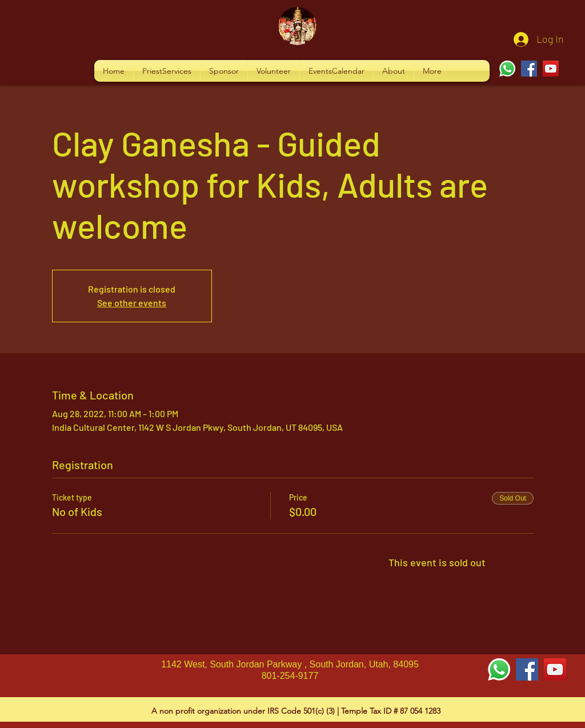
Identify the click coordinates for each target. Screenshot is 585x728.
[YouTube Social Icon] (555, 669)
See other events (132, 303)
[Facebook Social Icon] (527, 669)
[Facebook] (529, 69)
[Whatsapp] (507, 69)
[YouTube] (551, 69)
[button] (167, 71)
